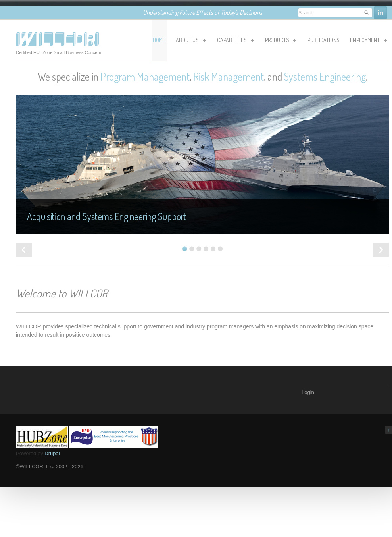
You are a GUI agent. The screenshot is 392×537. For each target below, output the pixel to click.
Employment (368, 41)
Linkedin (380, 13)
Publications (324, 40)
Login (308, 392)
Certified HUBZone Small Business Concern (59, 52)
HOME (159, 40)
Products (280, 41)
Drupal (52, 453)
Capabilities (235, 41)
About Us (190, 41)
